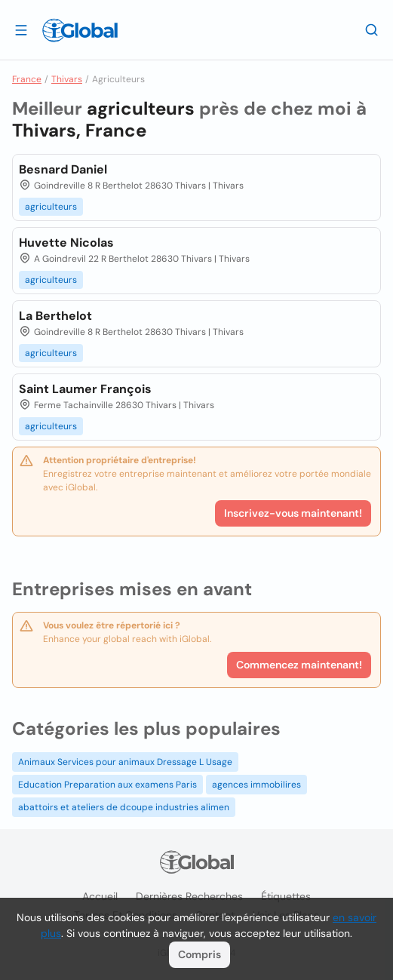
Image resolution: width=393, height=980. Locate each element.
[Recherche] (372, 29)
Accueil (100, 896)
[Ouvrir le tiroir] (21, 29)
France (27, 79)
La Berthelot (55, 316)
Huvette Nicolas (66, 243)
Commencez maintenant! (299, 665)
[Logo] (80, 30)
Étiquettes (286, 896)
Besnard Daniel (63, 169)
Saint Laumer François (85, 389)
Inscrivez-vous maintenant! (293, 513)
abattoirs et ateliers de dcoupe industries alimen (124, 807)
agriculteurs (51, 207)
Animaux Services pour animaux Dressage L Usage (125, 762)
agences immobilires (256, 785)
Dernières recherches (189, 896)
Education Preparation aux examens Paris (107, 785)
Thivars (67, 79)
